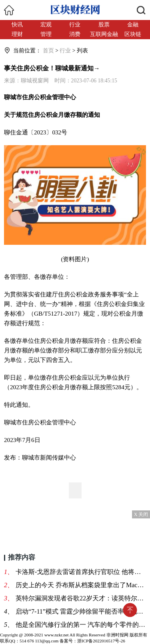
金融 (133, 25)
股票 (104, 25)
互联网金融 (104, 34)
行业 (75, 25)
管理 (46, 34)
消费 (75, 34)
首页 (48, 51)
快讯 (17, 25)
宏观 (46, 25)
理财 (17, 34)
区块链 (133, 34)
